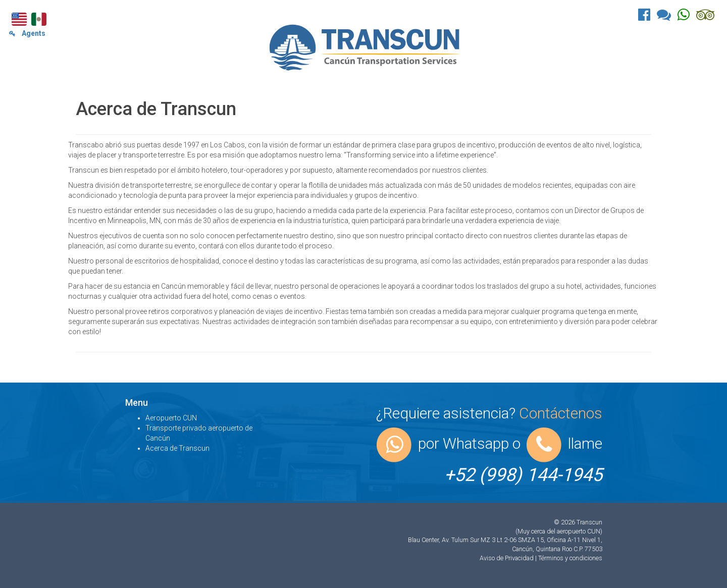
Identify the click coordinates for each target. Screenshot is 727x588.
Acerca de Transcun (177, 448)
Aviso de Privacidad (507, 558)
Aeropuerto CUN (171, 418)
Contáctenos (561, 413)
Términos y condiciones (570, 558)
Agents (27, 33)
